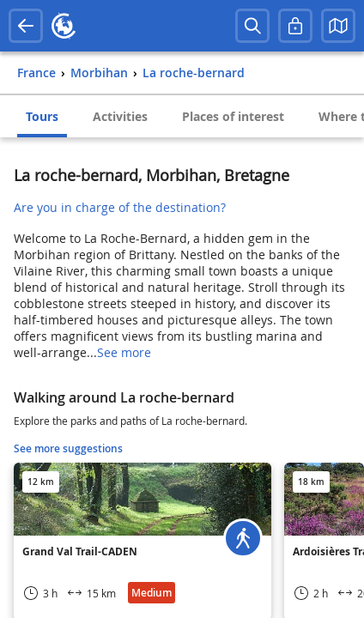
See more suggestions (68, 448)
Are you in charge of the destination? (120, 207)
